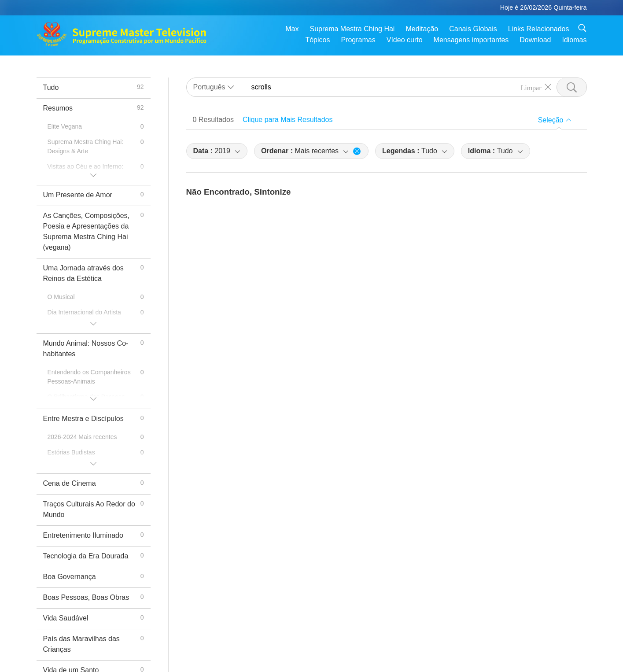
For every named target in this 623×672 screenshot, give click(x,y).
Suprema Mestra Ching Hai (352, 29)
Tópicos (317, 40)
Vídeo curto (405, 40)
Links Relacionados (539, 29)
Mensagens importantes (471, 40)
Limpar (531, 87)
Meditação (422, 29)
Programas (358, 40)
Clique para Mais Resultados (288, 120)
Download (535, 40)
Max (292, 29)
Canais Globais (473, 29)
